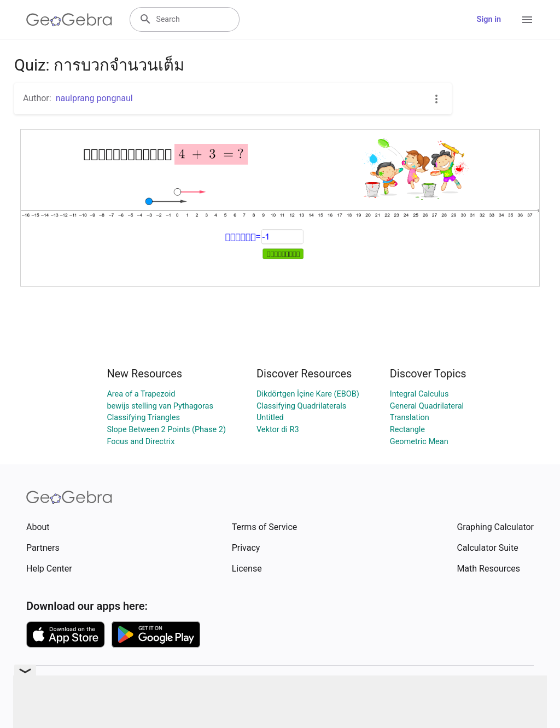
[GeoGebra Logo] (69, 20)
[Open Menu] (527, 20)
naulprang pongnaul (94, 98)
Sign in (489, 19)
